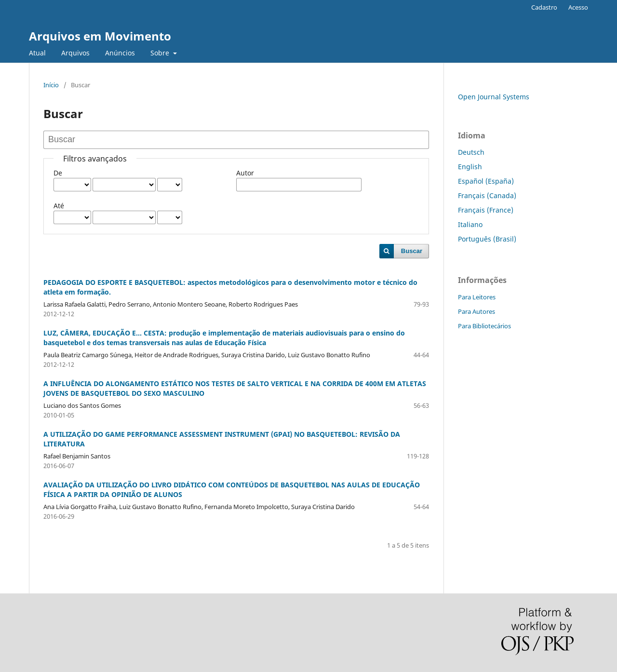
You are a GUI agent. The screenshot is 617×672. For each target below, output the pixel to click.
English (470, 167)
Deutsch (471, 152)
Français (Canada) (487, 195)
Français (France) (486, 210)
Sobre (161, 53)
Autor (245, 173)
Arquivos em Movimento (100, 36)
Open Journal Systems (494, 97)
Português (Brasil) (487, 239)
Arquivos (75, 53)
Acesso (578, 7)
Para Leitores (477, 297)
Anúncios (120, 53)
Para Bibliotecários (484, 326)
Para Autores (476, 311)
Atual (37, 53)
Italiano (470, 224)
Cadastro (544, 7)
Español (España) (486, 181)
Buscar (412, 251)
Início (51, 85)
